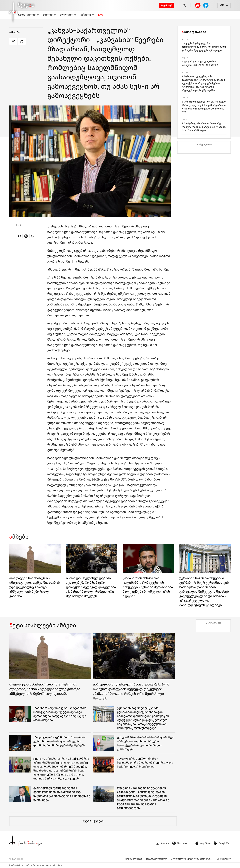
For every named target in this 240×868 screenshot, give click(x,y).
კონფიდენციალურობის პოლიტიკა (192, 859)
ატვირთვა (167, 5)
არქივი (87, 15)
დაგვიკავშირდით (157, 859)
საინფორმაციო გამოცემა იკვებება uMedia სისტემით (36, 865)
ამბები (49, 15)
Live (101, 15)
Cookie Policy (224, 859)
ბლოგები (68, 15)
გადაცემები (28, 15)
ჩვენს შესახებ (134, 859)
